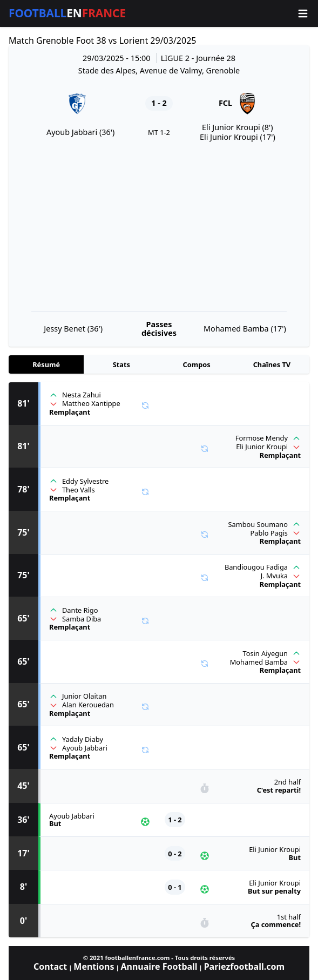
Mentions (94, 967)
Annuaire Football (159, 967)
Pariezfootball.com (244, 967)
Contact (50, 967)
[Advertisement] (159, 227)
